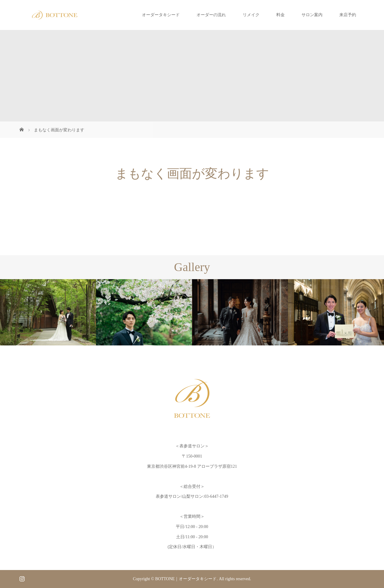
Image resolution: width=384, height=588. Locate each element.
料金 (280, 15)
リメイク (251, 15)
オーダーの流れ (211, 15)
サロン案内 (312, 15)
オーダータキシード (161, 15)
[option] (48, 312)
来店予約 (348, 15)
